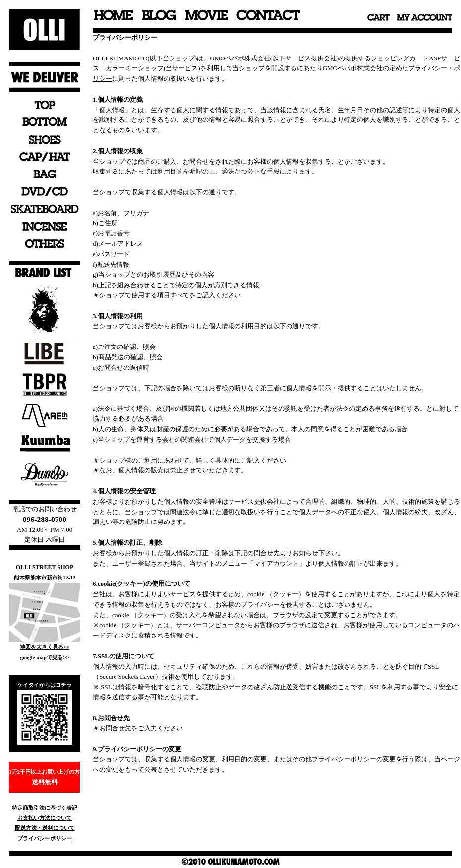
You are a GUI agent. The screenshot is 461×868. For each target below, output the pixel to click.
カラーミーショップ (135, 68)
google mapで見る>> (44, 657)
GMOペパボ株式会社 (240, 58)
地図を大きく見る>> (45, 647)
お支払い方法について (45, 818)
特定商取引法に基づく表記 (45, 808)
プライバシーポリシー (45, 838)
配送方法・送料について (45, 828)
